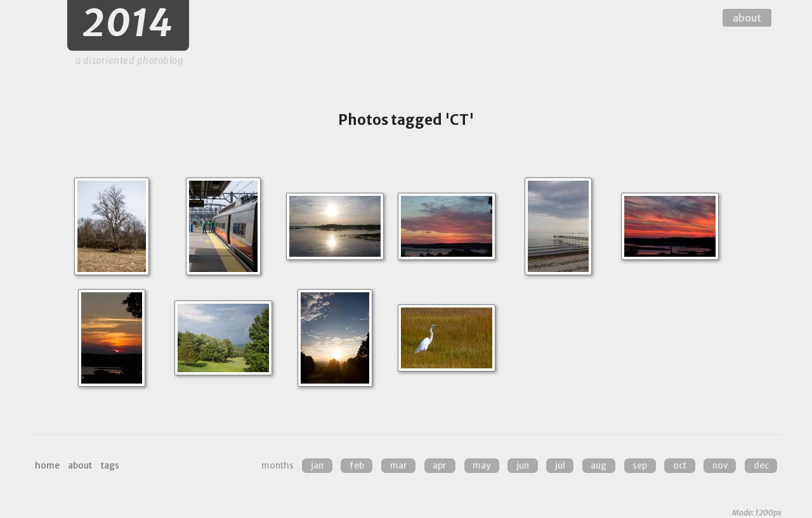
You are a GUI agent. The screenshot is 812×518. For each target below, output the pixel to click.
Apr (440, 466)
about (747, 18)
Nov (720, 466)
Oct (680, 466)
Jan (317, 466)
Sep (640, 466)
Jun (523, 466)
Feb (357, 466)
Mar (399, 466)
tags (110, 466)
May (481, 466)
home (47, 466)
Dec (761, 466)
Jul (560, 466)
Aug (599, 466)
